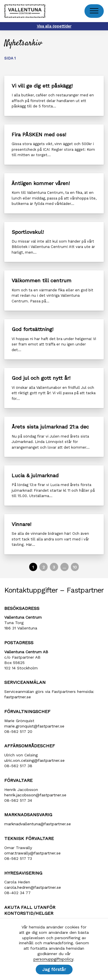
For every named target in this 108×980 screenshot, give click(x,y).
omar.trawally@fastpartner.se (32, 853)
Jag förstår (54, 970)
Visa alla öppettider (54, 26)
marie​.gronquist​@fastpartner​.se (34, 726)
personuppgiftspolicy (53, 959)
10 (75, 567)
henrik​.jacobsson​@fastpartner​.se (35, 795)
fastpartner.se (18, 697)
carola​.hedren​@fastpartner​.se (33, 887)
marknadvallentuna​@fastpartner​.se (38, 824)
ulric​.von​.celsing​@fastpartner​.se (34, 760)
